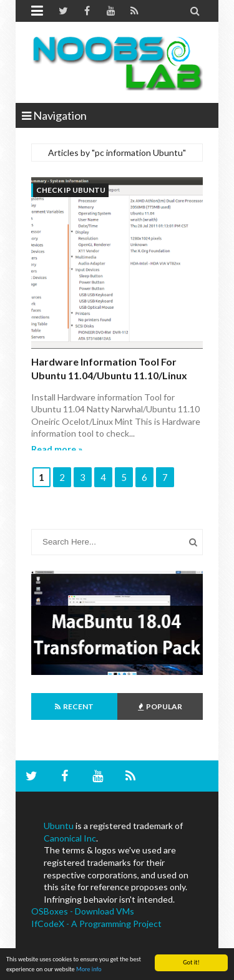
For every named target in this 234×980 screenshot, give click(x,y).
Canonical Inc (70, 838)
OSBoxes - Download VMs (83, 911)
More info (89, 969)
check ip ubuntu (71, 190)
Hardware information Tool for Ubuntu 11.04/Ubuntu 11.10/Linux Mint (109, 376)
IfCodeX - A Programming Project (96, 924)
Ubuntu (59, 826)
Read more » (57, 449)
